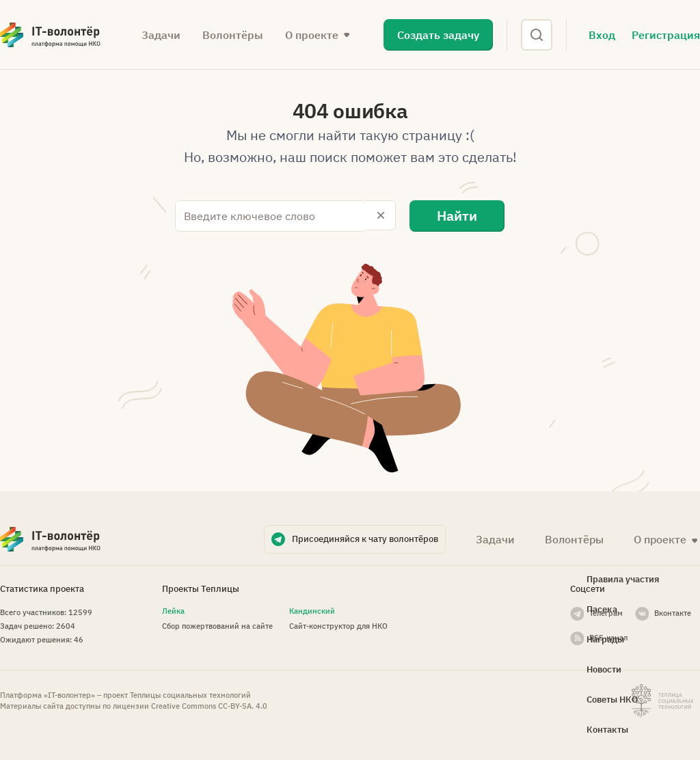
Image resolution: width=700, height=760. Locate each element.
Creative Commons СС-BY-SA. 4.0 (209, 705)
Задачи (161, 35)
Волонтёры (233, 35)
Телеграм (606, 612)
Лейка (173, 610)
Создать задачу (438, 35)
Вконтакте (673, 612)
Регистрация (666, 35)
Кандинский (312, 610)
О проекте (312, 35)
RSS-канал (608, 636)
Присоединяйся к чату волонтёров (365, 538)
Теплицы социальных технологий (190, 694)
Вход (602, 35)
